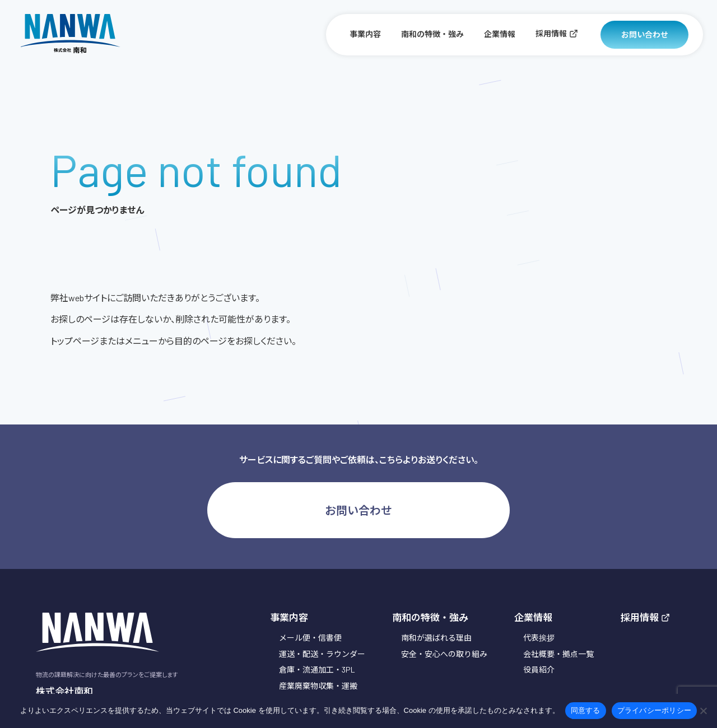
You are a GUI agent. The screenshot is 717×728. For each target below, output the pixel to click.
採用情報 (557, 33)
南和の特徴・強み (432, 34)
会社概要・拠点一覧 (558, 654)
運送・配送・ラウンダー (322, 654)
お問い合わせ (645, 34)
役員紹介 (539, 669)
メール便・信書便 (310, 638)
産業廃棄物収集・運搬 (318, 686)
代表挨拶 (539, 638)
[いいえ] (703, 711)
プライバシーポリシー (655, 710)
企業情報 (500, 34)
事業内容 (365, 34)
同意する (586, 710)
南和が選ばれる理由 (436, 638)
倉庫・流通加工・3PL (317, 669)
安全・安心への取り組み (444, 654)
